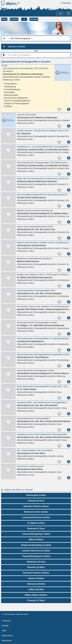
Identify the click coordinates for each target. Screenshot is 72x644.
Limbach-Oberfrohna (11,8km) (36, 551)
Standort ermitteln (17, 47)
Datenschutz (7, 636)
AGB (4, 631)
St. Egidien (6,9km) (36, 523)
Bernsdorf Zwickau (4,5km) (36, 506)
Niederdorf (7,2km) (36, 529)
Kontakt (5, 626)
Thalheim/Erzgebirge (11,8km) (36, 556)
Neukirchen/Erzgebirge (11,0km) (36, 545)
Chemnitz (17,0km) (36, 600)
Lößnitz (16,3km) (36, 589)
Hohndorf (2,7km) (36, 501)
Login (60, 13)
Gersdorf (34, 19)
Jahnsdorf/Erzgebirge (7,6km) (36, 534)
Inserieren (6, 621)
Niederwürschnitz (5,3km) (36, 512)
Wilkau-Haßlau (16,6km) (36, 595)
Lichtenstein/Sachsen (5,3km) (36, 517)
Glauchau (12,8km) (36, 567)
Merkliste (66, 3)
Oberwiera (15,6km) (36, 584)
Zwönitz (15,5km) (36, 578)
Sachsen (14, 19)
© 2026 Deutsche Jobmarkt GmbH (15, 614)
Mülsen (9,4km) (36, 540)
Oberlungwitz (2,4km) (36, 495)
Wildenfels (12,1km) (36, 562)
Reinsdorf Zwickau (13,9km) (36, 573)
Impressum (7, 640)
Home (4, 19)
